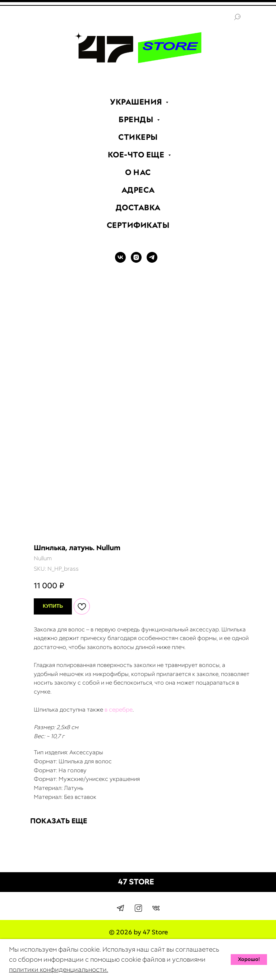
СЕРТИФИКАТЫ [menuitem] (138, 225)
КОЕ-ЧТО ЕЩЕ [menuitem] (137, 155)
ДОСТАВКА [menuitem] (138, 208)
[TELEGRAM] (152, 261)
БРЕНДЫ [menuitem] (137, 119)
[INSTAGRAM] (136, 261)
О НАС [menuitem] (138, 172)
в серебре (119, 710)
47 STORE (136, 882)
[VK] (120, 261)
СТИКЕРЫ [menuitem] (138, 137)
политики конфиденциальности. (59, 969)
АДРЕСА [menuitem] (138, 190)
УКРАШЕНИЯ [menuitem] (137, 102)
